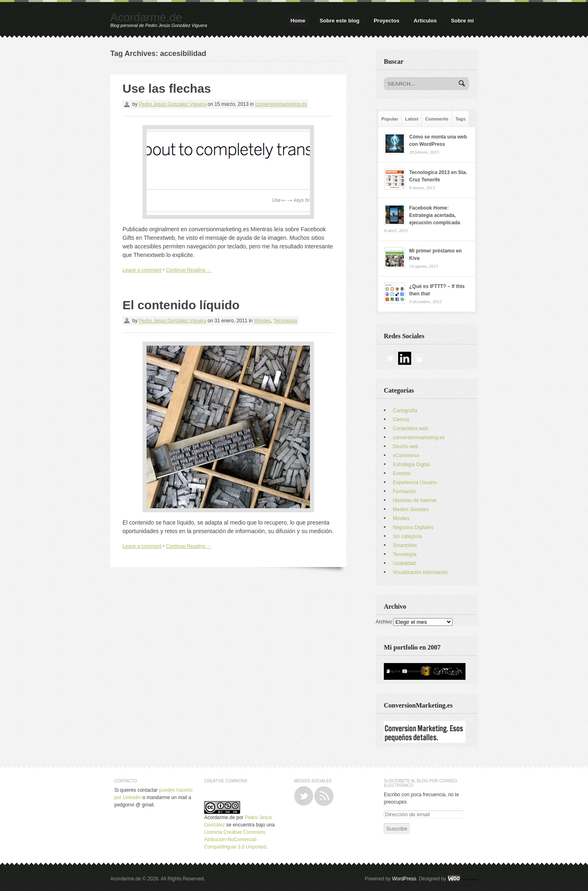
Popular (390, 119)
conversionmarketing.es (281, 104)
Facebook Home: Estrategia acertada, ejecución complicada (435, 215)
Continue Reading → (188, 270)
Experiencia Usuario (415, 482)
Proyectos (386, 21)
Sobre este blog (340, 21)
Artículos (425, 21)
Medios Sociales (411, 509)
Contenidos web (410, 429)
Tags (460, 119)
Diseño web (406, 447)
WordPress (404, 879)
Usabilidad (404, 563)
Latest (412, 119)
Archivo (384, 622)
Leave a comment (142, 270)
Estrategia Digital (411, 464)
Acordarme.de (146, 17)
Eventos (402, 473)
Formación (404, 491)
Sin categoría (407, 536)
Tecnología (285, 321)
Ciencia (401, 420)
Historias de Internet (415, 500)
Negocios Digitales (413, 527)
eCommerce (406, 456)
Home (298, 21)
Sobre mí (462, 21)
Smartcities (405, 545)
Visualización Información (421, 572)
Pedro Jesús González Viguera (173, 104)
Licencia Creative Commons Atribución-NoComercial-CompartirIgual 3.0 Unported (235, 840)
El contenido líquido (181, 305)
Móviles (262, 321)
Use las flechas (167, 88)
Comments (437, 119)
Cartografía (405, 411)
